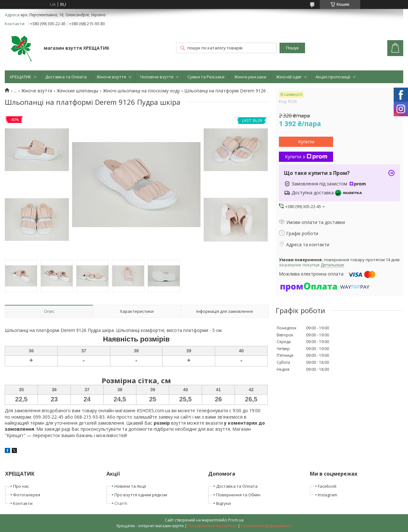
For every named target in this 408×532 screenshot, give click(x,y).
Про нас (21, 486)
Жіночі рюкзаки (250, 77)
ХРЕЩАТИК (20, 77)
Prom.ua (236, 520)
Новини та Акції (130, 486)
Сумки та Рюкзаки (206, 77)
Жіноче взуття (111, 77)
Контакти (23, 503)
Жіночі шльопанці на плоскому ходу (141, 91)
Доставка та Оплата (66, 77)
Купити (306, 141)
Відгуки (223, 503)
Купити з (306, 156)
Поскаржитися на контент (212, 526)
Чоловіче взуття (157, 77)
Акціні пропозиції (333, 77)
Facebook (327, 486)
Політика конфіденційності (266, 526)
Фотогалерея (27, 495)
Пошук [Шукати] (292, 48)
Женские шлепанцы (77, 91)
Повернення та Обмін (238, 495)
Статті (121, 503)
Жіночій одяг (289, 77)
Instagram (328, 495)
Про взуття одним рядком (141, 495)
